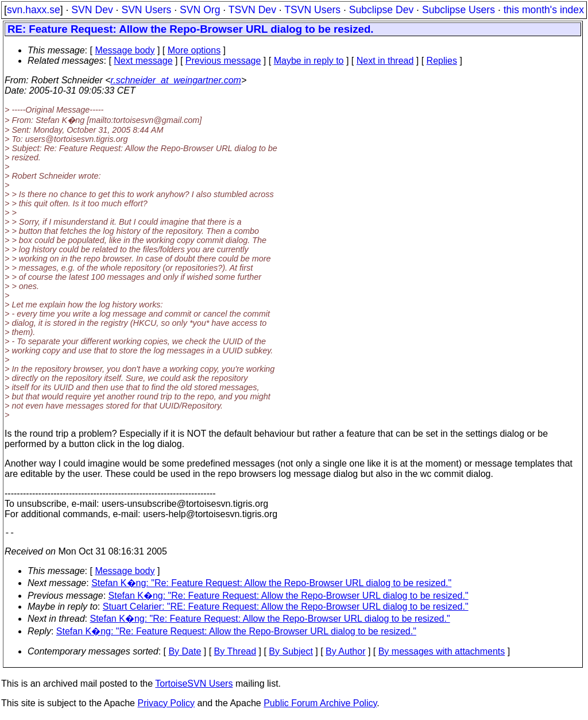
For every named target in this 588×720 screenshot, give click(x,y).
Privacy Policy (166, 705)
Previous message (223, 61)
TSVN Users (312, 10)
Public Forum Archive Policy (320, 705)
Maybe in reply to (309, 61)
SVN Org (200, 10)
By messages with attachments (442, 654)
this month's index (544, 10)
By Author (345, 654)
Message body (125, 50)
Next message (143, 61)
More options (194, 50)
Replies (442, 61)
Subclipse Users (459, 10)
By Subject (291, 654)
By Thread (235, 654)
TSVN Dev (252, 10)
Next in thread (385, 61)
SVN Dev (92, 10)
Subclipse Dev (381, 10)
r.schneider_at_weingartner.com (176, 80)
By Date (185, 654)
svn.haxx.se (34, 10)
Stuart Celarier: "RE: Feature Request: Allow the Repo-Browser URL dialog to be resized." (286, 609)
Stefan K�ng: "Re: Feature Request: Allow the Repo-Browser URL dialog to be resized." (271, 585)
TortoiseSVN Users (194, 686)
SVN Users (146, 10)
